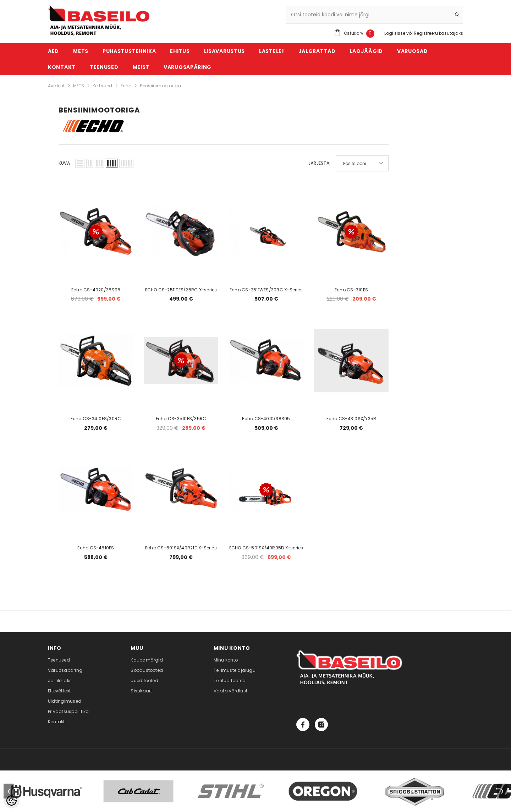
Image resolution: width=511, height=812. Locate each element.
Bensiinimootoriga (161, 86)
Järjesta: (319, 163)
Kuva (64, 163)
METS (79, 86)
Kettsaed (103, 86)
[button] (80, 163)
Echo (126, 86)
